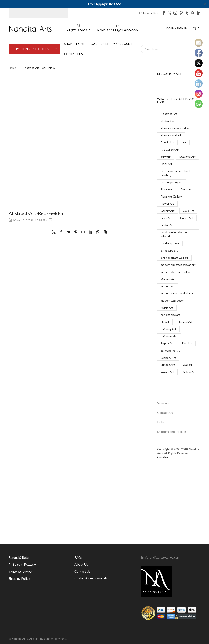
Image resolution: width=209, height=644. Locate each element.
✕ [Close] (205, 4)
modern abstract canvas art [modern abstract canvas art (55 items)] (178, 265)
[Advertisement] (104, 504)
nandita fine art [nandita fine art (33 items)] (170, 315)
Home (80, 44)
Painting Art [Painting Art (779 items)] (168, 329)
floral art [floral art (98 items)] (186, 189)
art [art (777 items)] (184, 142)
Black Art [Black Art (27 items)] (166, 164)
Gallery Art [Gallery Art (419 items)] (168, 211)
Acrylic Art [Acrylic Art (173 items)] (167, 142)
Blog (93, 44)
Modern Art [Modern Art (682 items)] (168, 279)
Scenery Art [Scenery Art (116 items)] (168, 358)
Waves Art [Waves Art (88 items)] (167, 372)
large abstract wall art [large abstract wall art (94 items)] (174, 258)
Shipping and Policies (172, 431)
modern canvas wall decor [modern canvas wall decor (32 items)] (177, 293)
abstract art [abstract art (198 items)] (168, 121)
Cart (105, 44)
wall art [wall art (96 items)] (188, 365)
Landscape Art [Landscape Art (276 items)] (170, 243)
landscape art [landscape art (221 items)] (169, 250)
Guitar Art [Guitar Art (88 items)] (167, 225)
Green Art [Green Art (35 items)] (187, 218)
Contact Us (165, 412)
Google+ (163, 457)
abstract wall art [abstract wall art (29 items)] (171, 135)
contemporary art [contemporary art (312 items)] (172, 182)
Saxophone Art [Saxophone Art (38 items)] (170, 350)
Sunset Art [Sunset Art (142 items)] (168, 365)
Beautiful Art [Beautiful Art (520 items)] (187, 157)
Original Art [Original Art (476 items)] (185, 322)
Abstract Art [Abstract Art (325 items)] (169, 114)
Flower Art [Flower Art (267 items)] (167, 204)
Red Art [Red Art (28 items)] (187, 343)
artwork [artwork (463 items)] (166, 157)
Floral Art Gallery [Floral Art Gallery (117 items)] (171, 196)
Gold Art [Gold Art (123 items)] (188, 211)
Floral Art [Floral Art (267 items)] (166, 189)
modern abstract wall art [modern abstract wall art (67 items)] (176, 272)
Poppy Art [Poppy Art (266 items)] (167, 343)
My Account (122, 44)
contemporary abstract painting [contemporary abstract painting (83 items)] (175, 173)
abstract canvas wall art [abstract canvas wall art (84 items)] (176, 128)
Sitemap (163, 403)
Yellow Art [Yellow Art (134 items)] (189, 372)
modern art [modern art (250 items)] (168, 286)
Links (161, 422)
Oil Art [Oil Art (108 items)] (165, 322)
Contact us (73, 54)
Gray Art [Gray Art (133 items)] (166, 218)
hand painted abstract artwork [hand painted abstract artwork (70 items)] (175, 234)
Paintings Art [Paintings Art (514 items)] (169, 336)
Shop (68, 44)
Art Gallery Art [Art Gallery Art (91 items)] (170, 149)
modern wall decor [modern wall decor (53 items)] (172, 300)
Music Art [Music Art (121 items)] (167, 308)
